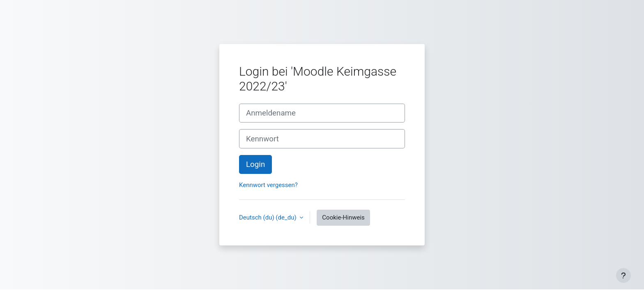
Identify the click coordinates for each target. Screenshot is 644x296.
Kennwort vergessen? (268, 185)
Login (255, 164)
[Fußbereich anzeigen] (623, 275)
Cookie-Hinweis (343, 217)
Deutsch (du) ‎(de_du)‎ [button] (268, 217)
